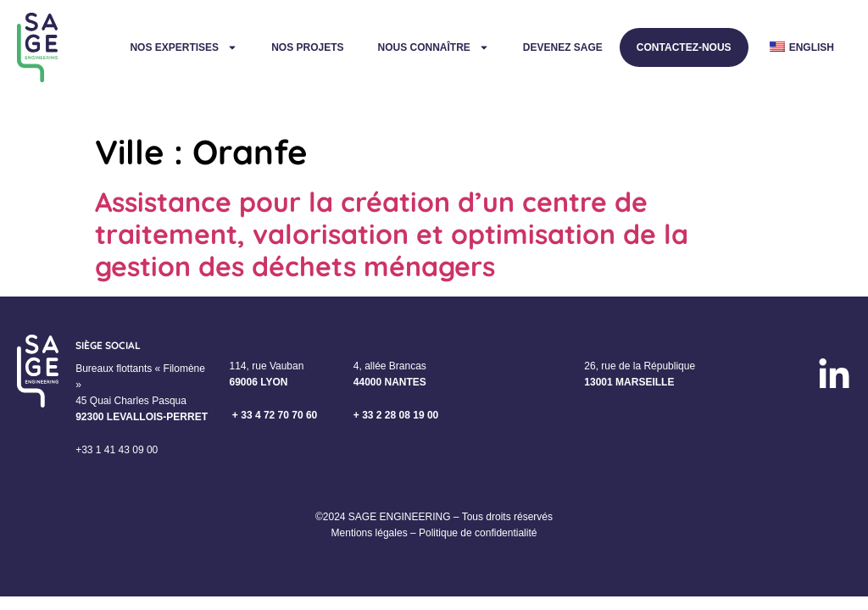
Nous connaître (433, 47)
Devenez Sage (563, 47)
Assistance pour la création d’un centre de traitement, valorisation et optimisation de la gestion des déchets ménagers (392, 234)
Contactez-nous (684, 47)
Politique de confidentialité (478, 533)
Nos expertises (184, 47)
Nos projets (307, 47)
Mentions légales (370, 533)
